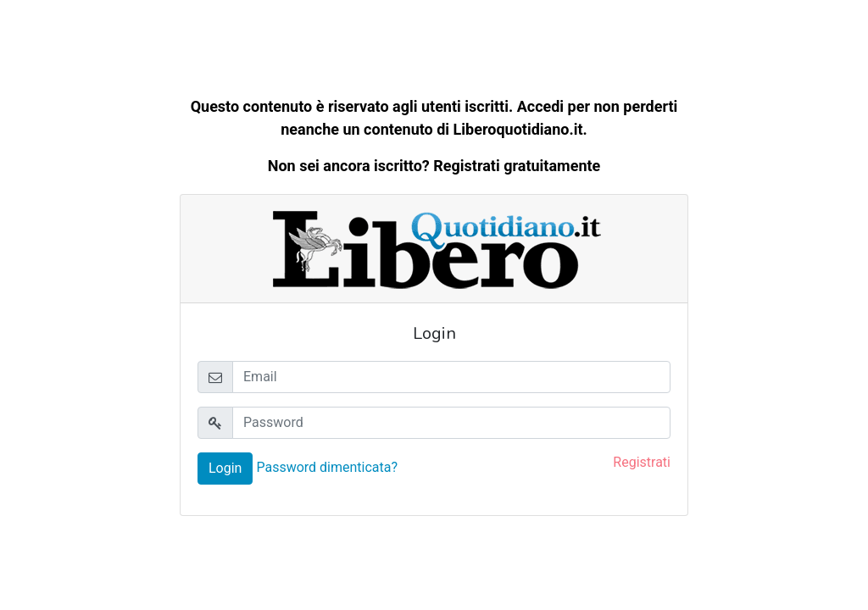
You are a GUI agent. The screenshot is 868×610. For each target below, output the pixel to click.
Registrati (642, 462)
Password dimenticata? (327, 467)
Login (225, 468)
